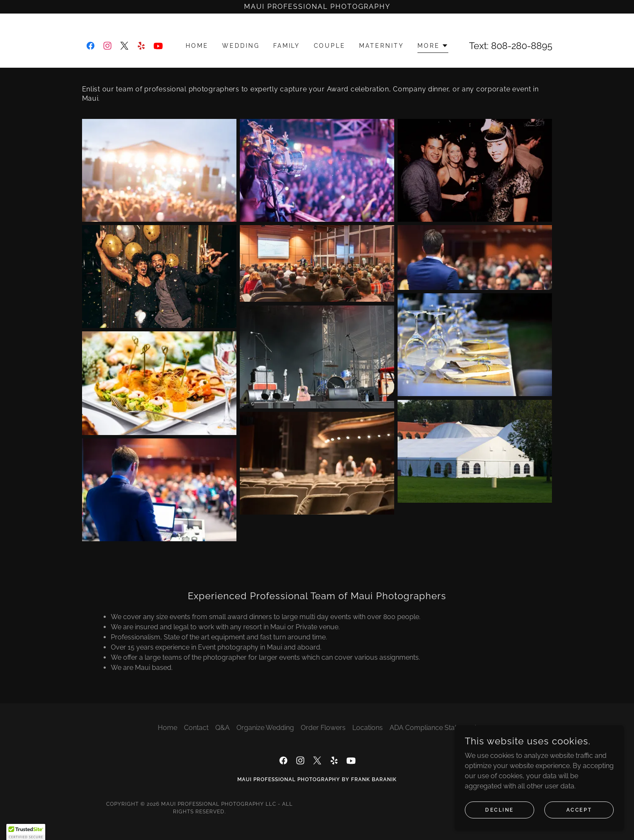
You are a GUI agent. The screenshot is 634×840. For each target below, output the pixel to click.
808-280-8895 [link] (522, 46)
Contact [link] (196, 728)
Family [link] (287, 46)
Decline (500, 810)
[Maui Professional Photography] (317, 7)
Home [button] (167, 728)
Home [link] (197, 46)
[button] (433, 47)
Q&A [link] (222, 728)
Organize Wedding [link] (265, 728)
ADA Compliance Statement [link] (433, 728)
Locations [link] (368, 728)
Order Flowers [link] (323, 728)
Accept (579, 810)
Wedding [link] (241, 46)
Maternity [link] (381, 46)
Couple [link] (330, 46)
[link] (91, 46)
